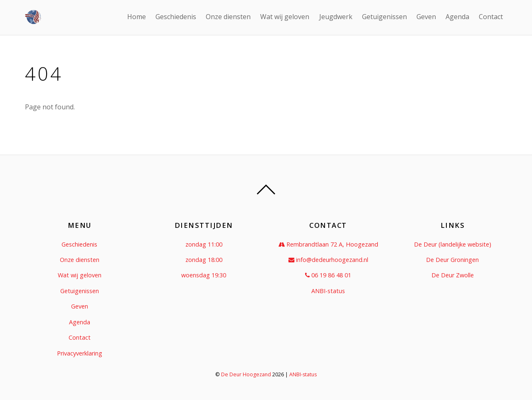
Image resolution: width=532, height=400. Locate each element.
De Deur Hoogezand (246, 374)
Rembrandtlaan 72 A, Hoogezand (328, 244)
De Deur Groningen (452, 260)
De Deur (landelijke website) (453, 244)
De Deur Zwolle (453, 275)
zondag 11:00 (204, 244)
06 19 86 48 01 (328, 275)
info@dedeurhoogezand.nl (328, 260)
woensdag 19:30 (204, 275)
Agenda (457, 17)
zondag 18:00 (204, 260)
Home (137, 17)
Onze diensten (228, 17)
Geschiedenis (176, 17)
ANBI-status (328, 291)
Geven (426, 17)
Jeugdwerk (336, 17)
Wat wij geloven (285, 17)
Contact (491, 17)
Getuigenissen (384, 17)
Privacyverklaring (80, 353)
